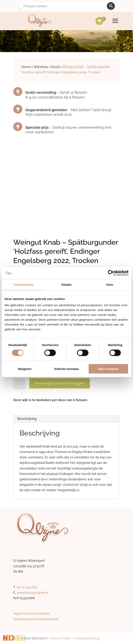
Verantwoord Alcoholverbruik (36, 619)
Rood (55, 67)
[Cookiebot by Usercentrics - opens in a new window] (111, 273)
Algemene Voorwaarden (31, 614)
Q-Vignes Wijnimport (32, 638)
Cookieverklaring (87, 638)
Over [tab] (110, 284)
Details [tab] (67, 284)
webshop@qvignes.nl (33, 593)
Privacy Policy (61, 638)
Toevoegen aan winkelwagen (60, 383)
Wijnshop (41, 67)
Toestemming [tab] (23, 284)
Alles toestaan (108, 369)
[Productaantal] (19, 384)
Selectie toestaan (66, 369)
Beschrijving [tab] (27, 419)
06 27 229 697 (27, 587)
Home (26, 67)
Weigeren (25, 369)
